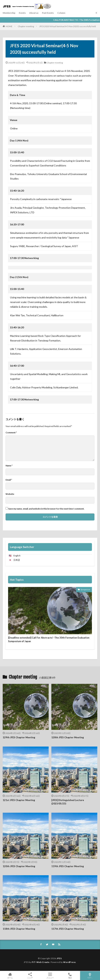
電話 (70, 976)
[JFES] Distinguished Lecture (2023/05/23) (68, 802)
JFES (59, 958)
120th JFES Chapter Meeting (19, 866)
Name (9, 466)
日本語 (17, 560)
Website (10, 494)
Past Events (48, 13)
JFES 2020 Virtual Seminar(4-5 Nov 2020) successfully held (68, 26)
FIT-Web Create (41, 962)
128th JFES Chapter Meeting (68, 737)
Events (22, 13)
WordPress (69, 962)
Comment (11, 433)
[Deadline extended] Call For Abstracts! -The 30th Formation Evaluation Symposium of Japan (49, 639)
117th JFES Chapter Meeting (68, 929)
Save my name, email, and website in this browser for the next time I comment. (46, 509)
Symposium (85, 589)
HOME (9, 26)
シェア (30, 976)
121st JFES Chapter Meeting (19, 800)
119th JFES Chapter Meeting (68, 866)
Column (61, 13)
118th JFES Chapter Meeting (19, 929)
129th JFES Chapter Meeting (19, 737)
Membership (9, 13)
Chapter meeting (26, 26)
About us (34, 13)
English (17, 556)
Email (9, 480)
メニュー (50, 976)
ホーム (10, 976)
